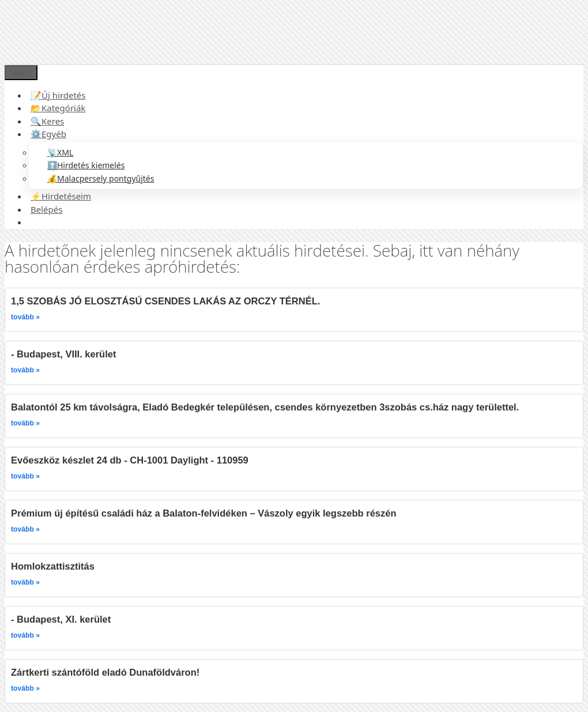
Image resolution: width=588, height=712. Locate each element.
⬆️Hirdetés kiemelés (86, 165)
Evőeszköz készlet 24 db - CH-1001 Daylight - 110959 (130, 460)
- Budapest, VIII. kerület (63, 354)
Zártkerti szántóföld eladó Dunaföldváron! (105, 672)
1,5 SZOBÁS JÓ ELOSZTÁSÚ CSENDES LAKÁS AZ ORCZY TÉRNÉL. (165, 301)
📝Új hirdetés (58, 95)
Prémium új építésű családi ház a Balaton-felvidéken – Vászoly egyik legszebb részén (204, 513)
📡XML (60, 152)
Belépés (46, 209)
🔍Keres (47, 121)
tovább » (25, 317)
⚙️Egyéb (48, 134)
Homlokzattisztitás (53, 566)
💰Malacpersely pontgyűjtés (101, 178)
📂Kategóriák (58, 108)
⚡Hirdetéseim (61, 196)
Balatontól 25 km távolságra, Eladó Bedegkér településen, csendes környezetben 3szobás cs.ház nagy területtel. (265, 407)
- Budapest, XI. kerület (61, 619)
